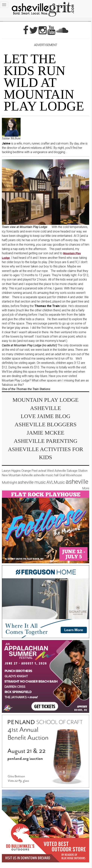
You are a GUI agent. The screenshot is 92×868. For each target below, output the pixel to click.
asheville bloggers (46, 424)
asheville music (32, 482)
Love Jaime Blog (46, 416)
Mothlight (9, 483)
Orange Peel (29, 471)
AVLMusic (56, 482)
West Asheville (56, 471)
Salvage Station (77, 471)
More (86, 488)
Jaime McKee (11, 138)
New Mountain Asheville (17, 475)
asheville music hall (46, 475)
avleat (42, 471)
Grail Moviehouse (71, 475)
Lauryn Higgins (11, 471)
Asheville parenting (46, 441)
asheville (77, 482)
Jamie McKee (46, 433)
